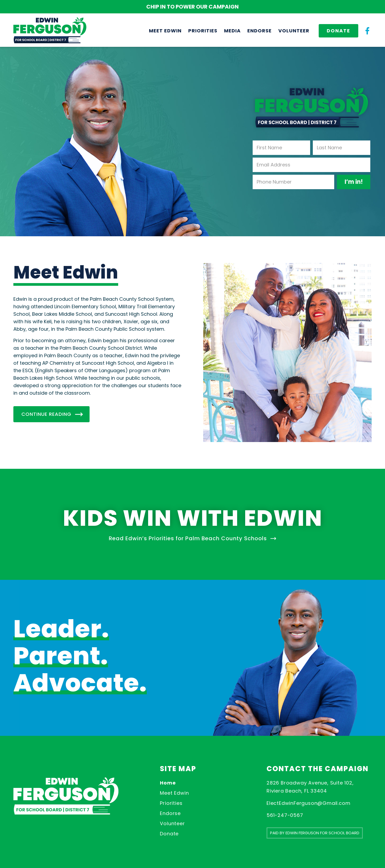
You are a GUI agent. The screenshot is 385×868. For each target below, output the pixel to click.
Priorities (171, 803)
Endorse (170, 813)
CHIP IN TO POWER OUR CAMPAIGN (192, 7)
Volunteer (172, 823)
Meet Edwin (174, 793)
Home (168, 783)
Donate (169, 834)
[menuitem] (165, 31)
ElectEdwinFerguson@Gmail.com (308, 803)
